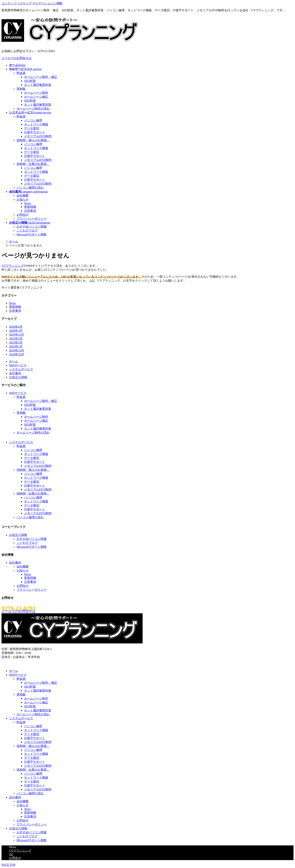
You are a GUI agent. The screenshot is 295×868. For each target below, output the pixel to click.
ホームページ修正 (36, 97)
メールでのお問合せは (17, 58)
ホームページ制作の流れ (33, 109)
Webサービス (18, 365)
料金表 (21, 73)
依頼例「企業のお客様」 (33, 164)
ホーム (14, 361)
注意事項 (30, 211)
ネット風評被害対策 (38, 85)
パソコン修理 (33, 120)
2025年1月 (16, 346)
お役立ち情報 (18, 377)
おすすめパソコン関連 (32, 227)
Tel (11, 854)
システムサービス (21, 369)
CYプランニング (13, 266)
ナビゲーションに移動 (47, 3)
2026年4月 (16, 327)
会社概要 (23, 195)
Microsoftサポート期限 (32, 234)
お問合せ (23, 215)
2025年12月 (17, 335)
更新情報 (30, 207)
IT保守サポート (35, 132)
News (27, 203)
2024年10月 (17, 354)
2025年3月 (16, 339)
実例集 (21, 89)
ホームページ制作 (36, 93)
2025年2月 (16, 343)
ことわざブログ (27, 231)
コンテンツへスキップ (17, 3)
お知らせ (23, 199)
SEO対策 (30, 81)
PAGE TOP (8, 865)
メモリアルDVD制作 (38, 136)
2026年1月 (16, 331)
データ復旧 (32, 128)
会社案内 (15, 373)
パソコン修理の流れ (30, 188)
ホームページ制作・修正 (41, 77)
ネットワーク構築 (36, 124)
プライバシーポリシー (32, 219)
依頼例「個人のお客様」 (33, 140)
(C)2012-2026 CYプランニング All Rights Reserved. (35, 664)
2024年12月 (17, 350)
